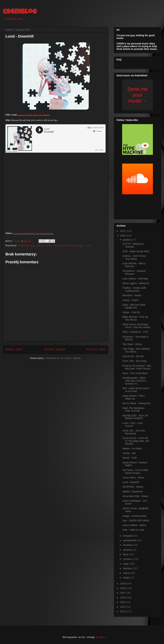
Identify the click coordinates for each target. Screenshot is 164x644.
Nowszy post (14, 349)
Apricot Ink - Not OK (133, 356)
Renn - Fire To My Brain (135, 373)
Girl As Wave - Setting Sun (137, 403)
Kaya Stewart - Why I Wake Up (134, 397)
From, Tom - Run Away (135, 361)
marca (127, 573)
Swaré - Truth (130, 458)
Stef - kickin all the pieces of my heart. (136, 390)
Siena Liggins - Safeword (136, 283)
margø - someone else (134, 516)
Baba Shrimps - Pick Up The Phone (135, 318)
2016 (123, 598)
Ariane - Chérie (131, 300)
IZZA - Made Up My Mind (136, 251)
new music (69, 246)
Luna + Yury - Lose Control (133, 425)
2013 (123, 611)
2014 (123, 607)
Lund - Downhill (131, 482)
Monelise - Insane (132, 295)
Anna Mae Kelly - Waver (135, 496)
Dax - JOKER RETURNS (136, 521)
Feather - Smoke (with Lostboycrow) (134, 289)
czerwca (128, 559)
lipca (126, 554)
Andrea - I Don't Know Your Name (134, 257)
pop (79, 246)
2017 (123, 593)
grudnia (127, 240)
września (128, 545)
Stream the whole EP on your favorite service (33, 233)
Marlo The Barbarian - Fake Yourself (134, 410)
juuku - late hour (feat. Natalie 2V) (134, 306)
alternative (26, 246)
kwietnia (128, 568)
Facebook (21, 115)
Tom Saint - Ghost (132, 344)
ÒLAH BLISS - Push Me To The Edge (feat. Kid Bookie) (136, 441)
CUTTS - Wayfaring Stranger (133, 245)
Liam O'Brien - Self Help (135, 279)
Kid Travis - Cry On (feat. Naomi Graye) (136, 471)
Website (46, 115)
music (57, 246)
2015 (123, 602)
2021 (123, 231)
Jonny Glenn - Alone (133, 478)
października (130, 540)
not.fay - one (129, 453)
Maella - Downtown (133, 492)
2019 (123, 584)
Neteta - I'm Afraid (132, 449)
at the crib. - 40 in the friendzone (134, 432)
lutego (127, 578)
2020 (123, 236)
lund (48, 246)
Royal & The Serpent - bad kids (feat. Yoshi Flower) (137, 367)
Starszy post (96, 349)
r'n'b (87, 246)
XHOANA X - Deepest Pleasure (134, 272)
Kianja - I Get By (131, 312)
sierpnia (128, 550)
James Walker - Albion (134, 525)
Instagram (38, 115)
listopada (128, 536)
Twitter (29, 115)
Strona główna (55, 349)
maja (126, 564)
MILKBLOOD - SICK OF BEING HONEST (135, 417)
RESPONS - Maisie (133, 487)
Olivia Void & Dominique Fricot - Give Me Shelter (136, 326)
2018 (123, 588)
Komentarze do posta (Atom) (63, 358)
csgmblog (20, 12)
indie (39, 246)
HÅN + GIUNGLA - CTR (135, 332)
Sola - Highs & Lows (133, 530)
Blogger (101, 637)
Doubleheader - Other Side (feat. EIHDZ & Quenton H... (134, 381)
